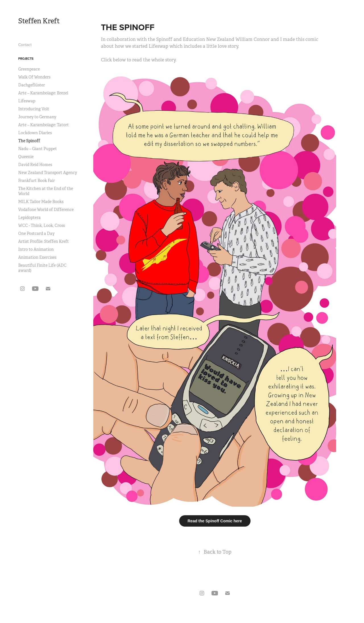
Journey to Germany (37, 117)
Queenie (26, 157)
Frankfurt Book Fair (37, 181)
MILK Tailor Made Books (41, 202)
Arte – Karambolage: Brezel (43, 93)
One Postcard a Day (36, 233)
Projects (26, 59)
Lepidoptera (29, 218)
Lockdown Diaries (35, 133)
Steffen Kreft (39, 21)
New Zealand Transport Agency (48, 173)
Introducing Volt (34, 109)
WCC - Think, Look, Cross (42, 225)
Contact (25, 45)
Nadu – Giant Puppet (38, 149)
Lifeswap (27, 101)
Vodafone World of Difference (46, 210)
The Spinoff (29, 141)
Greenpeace (29, 69)
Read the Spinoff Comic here (215, 521)
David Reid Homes (35, 165)
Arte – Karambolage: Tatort (44, 125)
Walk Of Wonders (34, 77)
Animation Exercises (37, 257)
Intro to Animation (36, 249)
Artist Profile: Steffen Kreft (44, 241)
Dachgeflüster (32, 85)
